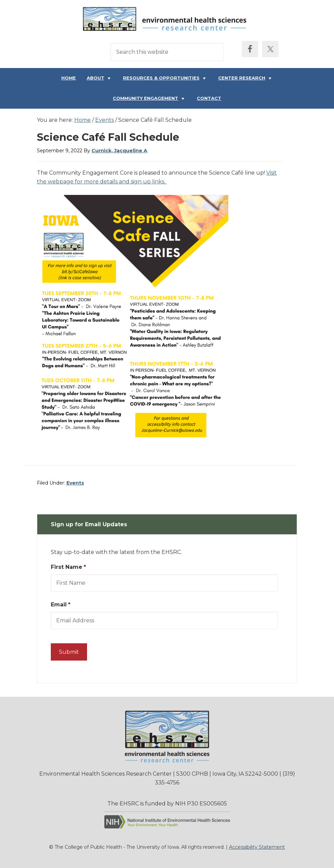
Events (75, 483)
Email (61, 605)
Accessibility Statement (257, 847)
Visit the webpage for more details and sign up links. (157, 177)
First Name (68, 567)
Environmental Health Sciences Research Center (167, 21)
